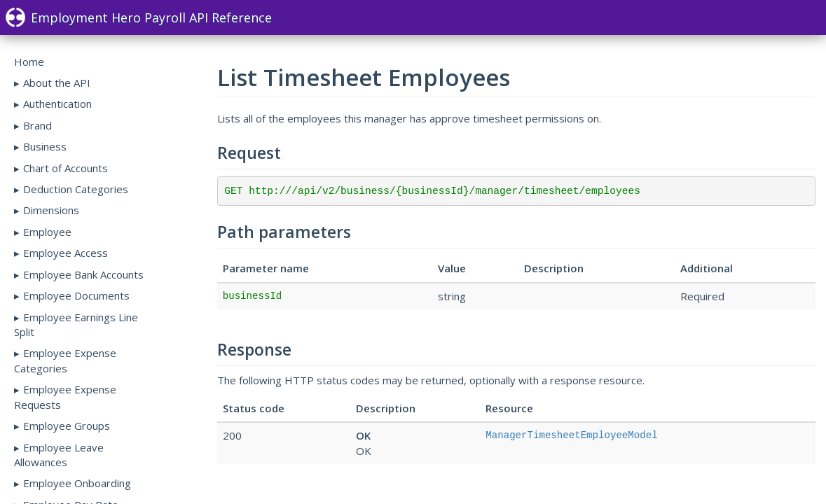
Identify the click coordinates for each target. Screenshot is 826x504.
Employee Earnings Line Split (76, 324)
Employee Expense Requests (65, 397)
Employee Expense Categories (65, 360)
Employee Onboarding (77, 483)
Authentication (57, 104)
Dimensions (51, 210)
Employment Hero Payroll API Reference (139, 17)
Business (45, 146)
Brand (37, 125)
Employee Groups (67, 426)
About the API (57, 83)
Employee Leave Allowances (59, 455)
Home (29, 62)
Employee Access (66, 253)
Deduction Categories (76, 189)
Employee (47, 232)
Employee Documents (76, 295)
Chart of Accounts (66, 168)
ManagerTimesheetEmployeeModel (571, 435)
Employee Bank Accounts (83, 274)
